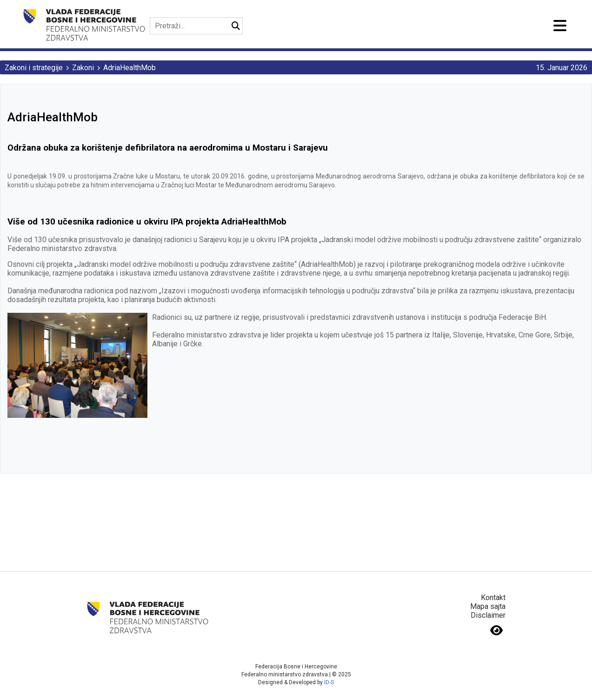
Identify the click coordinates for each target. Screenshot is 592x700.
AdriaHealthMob (130, 68)
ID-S (329, 682)
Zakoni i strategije (34, 68)
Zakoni (83, 68)
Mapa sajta (488, 606)
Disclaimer (488, 615)
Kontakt (493, 598)
